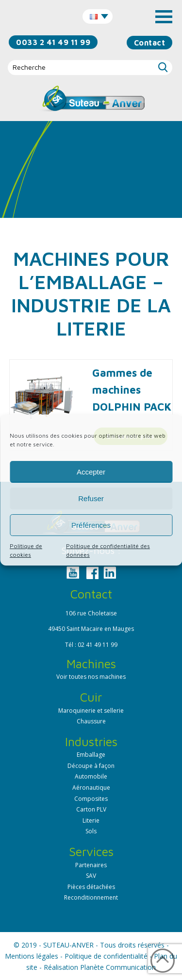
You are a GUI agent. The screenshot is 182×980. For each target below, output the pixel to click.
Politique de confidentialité (106, 956)
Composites (91, 799)
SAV (91, 876)
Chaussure (91, 721)
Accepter (91, 472)
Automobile (91, 776)
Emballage (91, 755)
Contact (150, 43)
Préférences (91, 525)
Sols (91, 831)
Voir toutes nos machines (91, 677)
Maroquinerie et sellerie (91, 711)
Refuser (91, 498)
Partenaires (91, 865)
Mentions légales (32, 956)
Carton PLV (91, 809)
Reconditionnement (91, 897)
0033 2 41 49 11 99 (53, 42)
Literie (91, 820)
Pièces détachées (91, 887)
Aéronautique (91, 788)
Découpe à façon (91, 766)
